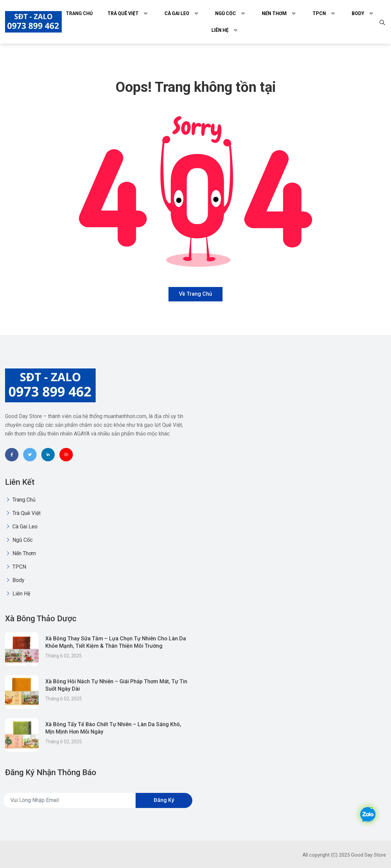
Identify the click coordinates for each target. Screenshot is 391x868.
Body (358, 13)
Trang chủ (79, 13)
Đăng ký (164, 800)
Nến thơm (274, 13)
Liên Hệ (220, 30)
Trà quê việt (123, 13)
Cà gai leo (177, 13)
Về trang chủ (195, 294)
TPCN (319, 13)
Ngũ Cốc (226, 13)
